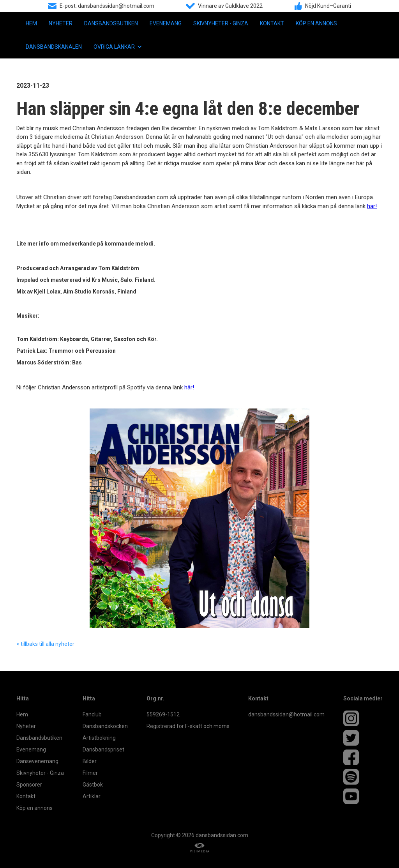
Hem (31, 23)
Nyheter (61, 23)
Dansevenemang (37, 761)
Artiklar (92, 796)
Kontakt (272, 23)
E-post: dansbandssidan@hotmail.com (107, 6)
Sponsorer (29, 785)
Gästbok (93, 785)
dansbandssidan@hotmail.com (286, 714)
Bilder (90, 761)
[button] (118, 47)
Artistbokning (99, 738)
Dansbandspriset (103, 750)
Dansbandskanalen (54, 47)
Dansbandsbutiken (111, 23)
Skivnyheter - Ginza (221, 23)
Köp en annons (316, 23)
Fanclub (92, 714)
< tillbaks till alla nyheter (45, 644)
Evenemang (166, 23)
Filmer (90, 773)
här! (372, 206)
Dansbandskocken (105, 726)
